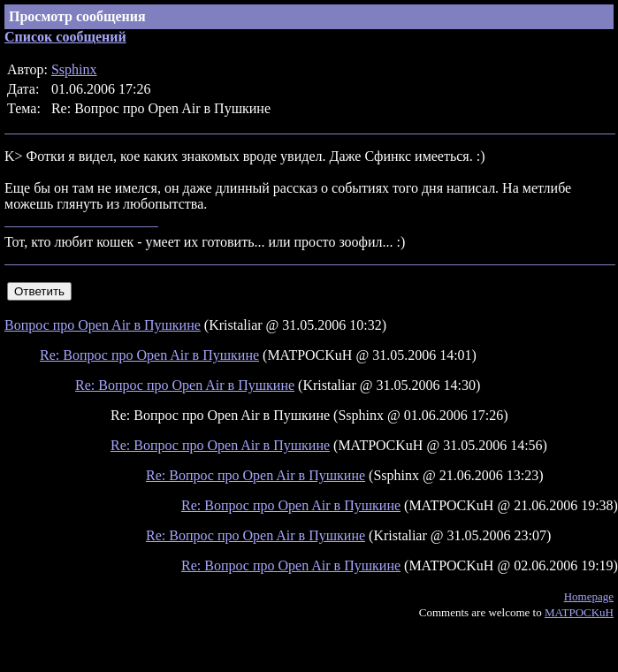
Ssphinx (74, 69)
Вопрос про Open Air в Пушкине (103, 325)
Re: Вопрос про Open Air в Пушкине (149, 355)
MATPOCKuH (579, 612)
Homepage (589, 596)
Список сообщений (65, 37)
